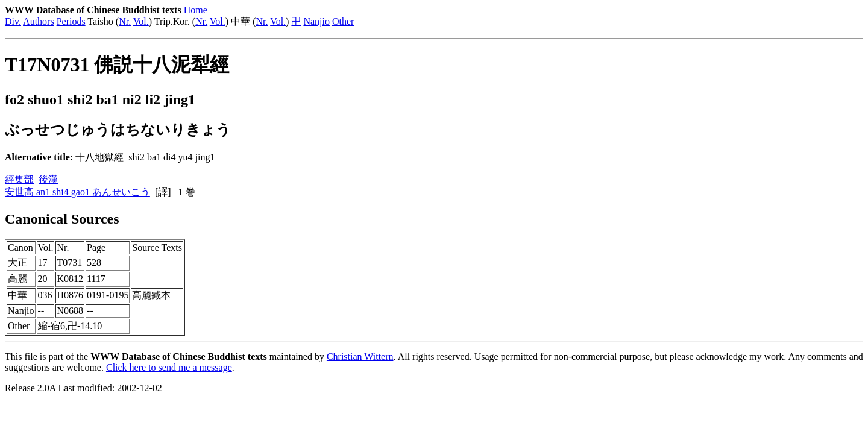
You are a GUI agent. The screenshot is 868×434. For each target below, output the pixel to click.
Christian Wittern (360, 357)
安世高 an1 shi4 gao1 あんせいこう (77, 192)
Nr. (125, 21)
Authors (39, 21)
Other (343, 21)
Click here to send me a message (169, 367)
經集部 (19, 179)
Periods (71, 21)
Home (196, 10)
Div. (13, 21)
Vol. (141, 21)
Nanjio (316, 21)
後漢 (48, 179)
